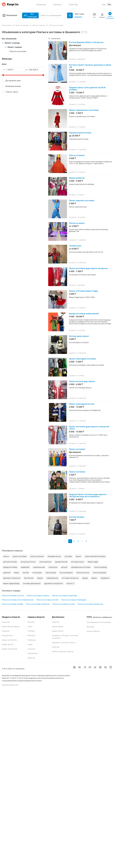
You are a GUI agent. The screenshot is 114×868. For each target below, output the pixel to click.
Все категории (30, 15)
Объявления (10, 15)
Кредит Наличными (10, 649)
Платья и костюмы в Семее (12, 604)
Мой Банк (31, 635)
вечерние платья (54, 556)
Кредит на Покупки (9, 640)
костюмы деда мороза (32, 583)
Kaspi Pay (56, 622)
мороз (16, 573)
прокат (79, 556)
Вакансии (90, 627)
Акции (30, 644)
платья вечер (51, 573)
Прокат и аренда (11, 43)
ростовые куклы (78, 562)
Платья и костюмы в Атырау (64, 604)
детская (64, 567)
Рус (109, 4)
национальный (39, 567)
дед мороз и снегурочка (54, 583)
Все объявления (9, 39)
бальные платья (83, 573)
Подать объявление (110, 15)
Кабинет (102, 15)
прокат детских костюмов (95, 556)
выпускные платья (28, 562)
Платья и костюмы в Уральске (38, 604)
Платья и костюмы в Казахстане (90, 604)
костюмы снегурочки (70, 578)
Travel (30, 627)
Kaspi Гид (31, 658)
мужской (7, 573)
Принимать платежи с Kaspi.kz (64, 643)
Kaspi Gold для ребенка (11, 627)
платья (6, 556)
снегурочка (53, 567)
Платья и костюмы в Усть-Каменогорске (18, 600)
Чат (94, 15)
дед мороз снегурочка (12, 578)
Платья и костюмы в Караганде (64, 596)
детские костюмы (10, 562)
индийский (25, 567)
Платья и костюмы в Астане (13, 596)
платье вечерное (66, 573)
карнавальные (52, 578)
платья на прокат (37, 556)
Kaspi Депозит (7, 635)
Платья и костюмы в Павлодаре (74, 600)
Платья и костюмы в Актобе (47, 600)
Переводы (32, 640)
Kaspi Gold (6, 622)
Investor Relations (93, 631)
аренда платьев (61, 562)
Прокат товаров (13, 47)
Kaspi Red (6, 631)
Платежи (31, 631)
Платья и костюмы (18, 51)
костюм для (37, 573)
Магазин (31, 622)
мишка (94, 578)
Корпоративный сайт (10, 685)
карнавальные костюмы (81, 567)
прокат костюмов (20, 556)
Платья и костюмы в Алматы (38, 596)
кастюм (26, 573)
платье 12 (70, 583)
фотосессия (29, 578)
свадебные (105, 578)
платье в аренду (100, 567)
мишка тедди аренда (11, 583)
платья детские (45, 562)
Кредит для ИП (8, 644)
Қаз (104, 4)
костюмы (68, 556)
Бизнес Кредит (58, 627)
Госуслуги (31, 649)
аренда (85, 578)
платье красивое (100, 573)
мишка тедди (93, 562)
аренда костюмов (10, 567)
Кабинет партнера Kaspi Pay (63, 652)
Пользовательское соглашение (99, 622)
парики (40, 578)
